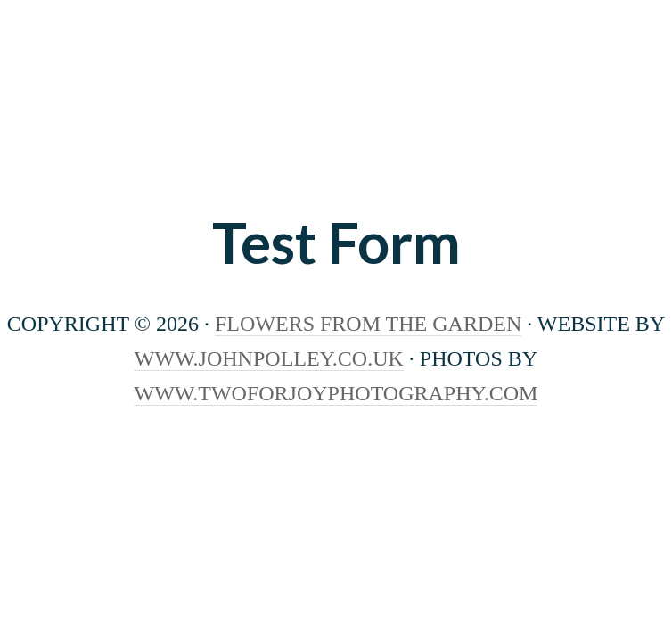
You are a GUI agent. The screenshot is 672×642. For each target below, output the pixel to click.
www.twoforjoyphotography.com (336, 393)
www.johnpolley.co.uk (269, 358)
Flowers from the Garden (336, 120)
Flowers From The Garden (368, 324)
